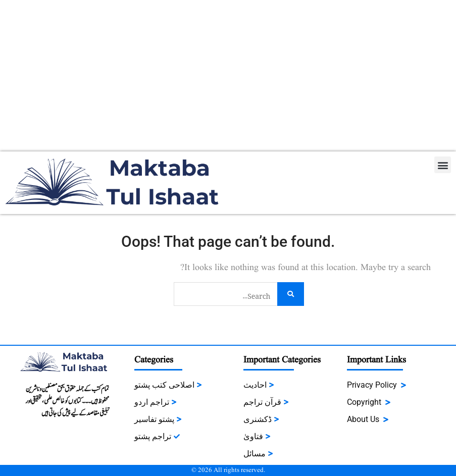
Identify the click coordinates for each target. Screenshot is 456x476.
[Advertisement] (228, 76)
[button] (443, 165)
